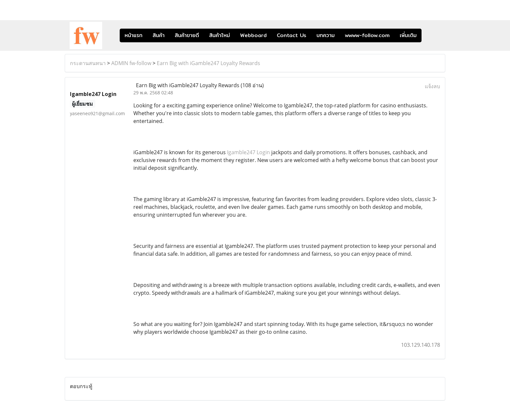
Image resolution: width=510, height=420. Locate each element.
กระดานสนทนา (88, 63)
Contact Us (292, 35)
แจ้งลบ (432, 86)
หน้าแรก (134, 35)
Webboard (253, 35)
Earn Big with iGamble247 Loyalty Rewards (208, 63)
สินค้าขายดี (187, 35)
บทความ (326, 35)
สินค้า (159, 35)
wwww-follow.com (367, 35)
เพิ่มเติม (408, 35)
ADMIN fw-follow (131, 63)
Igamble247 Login (248, 152)
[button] (431, 35)
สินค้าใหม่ (220, 35)
